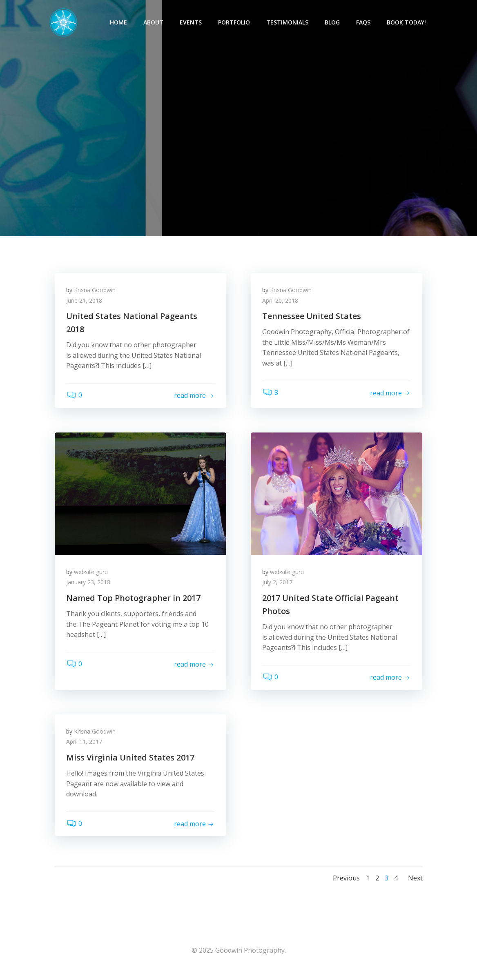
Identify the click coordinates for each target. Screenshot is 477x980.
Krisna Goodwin (96, 293)
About (154, 23)
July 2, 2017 (278, 586)
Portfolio (234, 23)
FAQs (364, 23)
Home (119, 23)
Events (191, 23)
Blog (333, 23)
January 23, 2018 (89, 586)
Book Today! (407, 23)
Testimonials (288, 23)
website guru (92, 576)
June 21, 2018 (85, 304)
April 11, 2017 (85, 747)
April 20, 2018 (281, 304)
